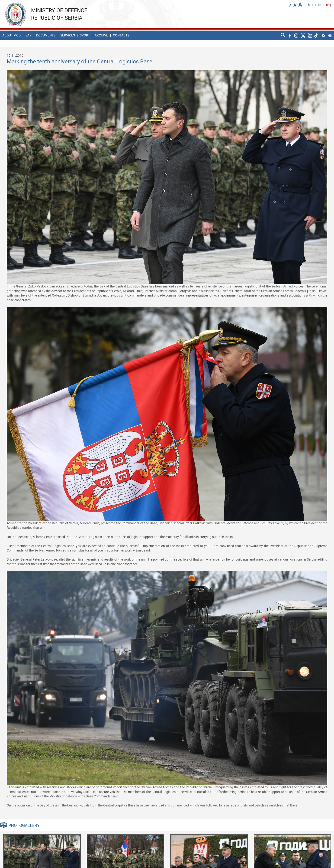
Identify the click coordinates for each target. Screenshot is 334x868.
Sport (85, 35)
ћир (311, 5)
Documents (46, 35)
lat (320, 5)
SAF (28, 35)
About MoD (11, 35)
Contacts (121, 35)
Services (68, 35)
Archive (101, 35)
